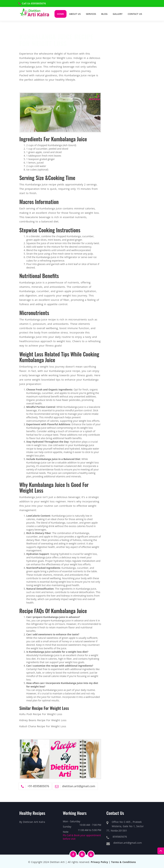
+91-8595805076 (38, 786)
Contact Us (135, 14)
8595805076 (39, 3)
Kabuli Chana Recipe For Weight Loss (43, 726)
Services (91, 14)
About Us (75, 14)
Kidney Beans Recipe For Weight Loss (43, 720)
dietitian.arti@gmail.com (79, 786)
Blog (104, 14)
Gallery (118, 14)
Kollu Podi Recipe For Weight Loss (41, 714)
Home (61, 14)
